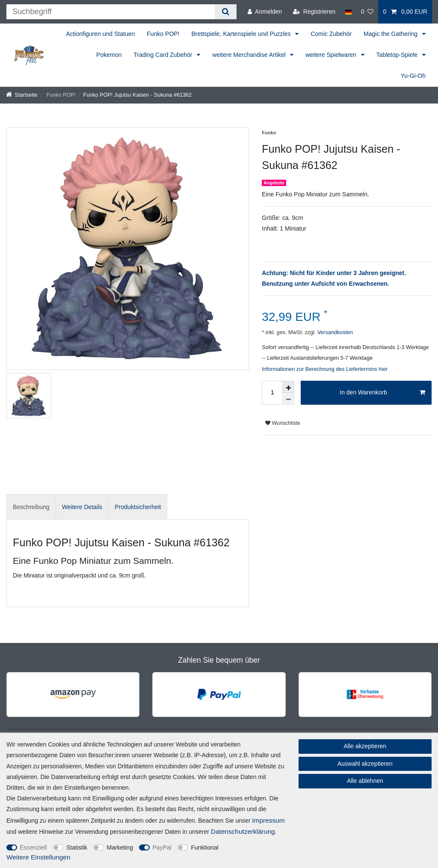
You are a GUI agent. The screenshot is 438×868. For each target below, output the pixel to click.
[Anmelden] (265, 12)
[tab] (31, 507)
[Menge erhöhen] (288, 387)
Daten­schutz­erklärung (243, 831)
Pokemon (109, 55)
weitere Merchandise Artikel (250, 55)
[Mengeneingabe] (272, 393)
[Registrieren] (314, 12)
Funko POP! (163, 34)
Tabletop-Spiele (398, 55)
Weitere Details (82, 507)
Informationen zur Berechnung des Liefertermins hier (325, 369)
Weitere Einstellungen (38, 857)
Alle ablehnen (365, 781)
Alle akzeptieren (365, 746)
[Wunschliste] (367, 12)
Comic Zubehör (331, 34)
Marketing (120, 847)
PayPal (162, 847)
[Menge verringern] (288, 399)
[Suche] (226, 12)
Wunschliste (283, 423)
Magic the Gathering (391, 34)
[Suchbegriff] (111, 12)
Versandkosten (334, 332)
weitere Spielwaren (331, 55)
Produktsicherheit (138, 507)
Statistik (77, 847)
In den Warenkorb (382, 393)
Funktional (205, 847)
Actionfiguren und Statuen (100, 34)
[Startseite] (22, 95)
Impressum (268, 820)
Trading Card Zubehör (164, 55)
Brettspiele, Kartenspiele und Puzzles (242, 34)
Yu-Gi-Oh (413, 76)
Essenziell (34, 847)
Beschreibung (31, 507)
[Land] (348, 12)
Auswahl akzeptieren (365, 764)
